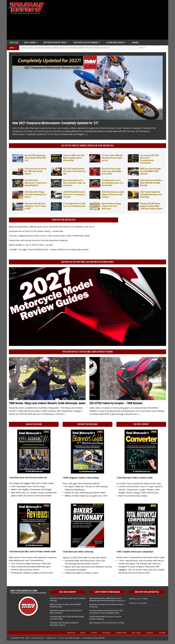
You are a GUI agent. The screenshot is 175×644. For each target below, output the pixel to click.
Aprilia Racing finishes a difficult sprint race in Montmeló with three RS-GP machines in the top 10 (52, 227)
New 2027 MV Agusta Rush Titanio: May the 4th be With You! (35, 158)
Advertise (71, 633)
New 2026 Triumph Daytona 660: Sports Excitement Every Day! (74, 171)
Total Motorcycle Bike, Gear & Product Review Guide (32, 552)
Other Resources (115, 42)
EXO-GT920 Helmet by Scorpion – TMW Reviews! (116, 403)
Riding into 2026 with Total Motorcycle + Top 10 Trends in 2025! (35, 206)
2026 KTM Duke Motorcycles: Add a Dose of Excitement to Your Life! (74, 194)
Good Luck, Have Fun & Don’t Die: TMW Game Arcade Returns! (36, 171)
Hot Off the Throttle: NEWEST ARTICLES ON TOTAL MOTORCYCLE (87, 146)
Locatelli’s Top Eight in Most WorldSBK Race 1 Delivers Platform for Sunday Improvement (49, 249)
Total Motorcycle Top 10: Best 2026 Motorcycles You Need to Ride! (112, 183)
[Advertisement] (108, 21)
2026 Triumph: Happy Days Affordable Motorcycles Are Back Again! (151, 194)
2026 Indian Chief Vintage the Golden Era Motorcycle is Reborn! (36, 194)
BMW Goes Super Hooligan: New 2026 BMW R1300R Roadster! (151, 171)
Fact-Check (136, 633)
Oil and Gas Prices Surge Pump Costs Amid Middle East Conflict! (111, 171)
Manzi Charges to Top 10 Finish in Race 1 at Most (31, 245)
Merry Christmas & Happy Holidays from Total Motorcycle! (111, 206)
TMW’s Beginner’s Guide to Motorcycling (81, 478)
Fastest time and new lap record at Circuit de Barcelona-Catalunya (38, 240)
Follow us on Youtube (138, 603)
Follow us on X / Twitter (138, 599)
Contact (150, 633)
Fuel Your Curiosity (68, 592)
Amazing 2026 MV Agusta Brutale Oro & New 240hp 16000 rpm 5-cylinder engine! (151, 206)
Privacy (94, 633)
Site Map (162, 633)
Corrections (121, 633)
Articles (14, 42)
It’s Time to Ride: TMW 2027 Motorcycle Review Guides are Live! (112, 158)
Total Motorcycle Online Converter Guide (134, 478)
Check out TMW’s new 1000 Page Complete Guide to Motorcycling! (74, 158)
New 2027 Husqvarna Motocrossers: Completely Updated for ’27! (55, 123)
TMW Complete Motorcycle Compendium (135, 552)
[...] (86, 134)
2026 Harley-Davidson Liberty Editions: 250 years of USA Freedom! (113, 194)
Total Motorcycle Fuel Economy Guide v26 (28, 478)
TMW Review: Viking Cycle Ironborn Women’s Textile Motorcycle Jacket (47, 403)
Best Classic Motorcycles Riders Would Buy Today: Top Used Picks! (74, 183)
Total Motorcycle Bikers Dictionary (78, 552)
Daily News (30, 42)
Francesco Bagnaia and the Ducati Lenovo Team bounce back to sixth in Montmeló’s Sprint (49, 236)
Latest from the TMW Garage (107, 592)
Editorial (107, 633)
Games (135, 42)
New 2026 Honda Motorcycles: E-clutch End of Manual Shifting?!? (36, 183)
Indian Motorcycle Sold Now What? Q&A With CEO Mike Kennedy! (151, 183)
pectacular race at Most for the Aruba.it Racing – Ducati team (36, 231)
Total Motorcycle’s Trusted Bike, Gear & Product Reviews (87, 352)
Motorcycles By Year (54, 42)
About (83, 633)
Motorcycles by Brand (86, 42)
